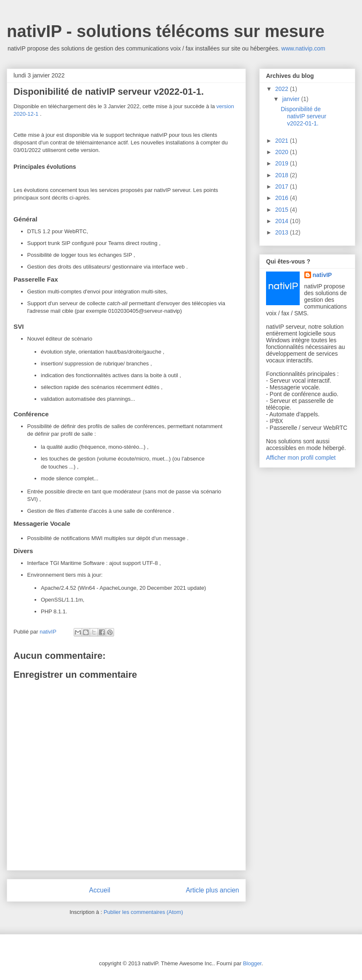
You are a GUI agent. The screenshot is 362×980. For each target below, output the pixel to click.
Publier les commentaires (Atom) (143, 912)
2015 (283, 210)
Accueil (100, 890)
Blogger (252, 963)
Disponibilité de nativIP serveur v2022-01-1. (303, 116)
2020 (283, 152)
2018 (283, 175)
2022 (283, 89)
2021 (283, 141)
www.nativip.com (303, 48)
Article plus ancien (212, 890)
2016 (283, 198)
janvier (291, 99)
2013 (283, 232)
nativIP (322, 275)
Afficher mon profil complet (301, 458)
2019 (283, 163)
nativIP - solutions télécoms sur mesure (166, 31)
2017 (283, 186)
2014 (283, 221)
